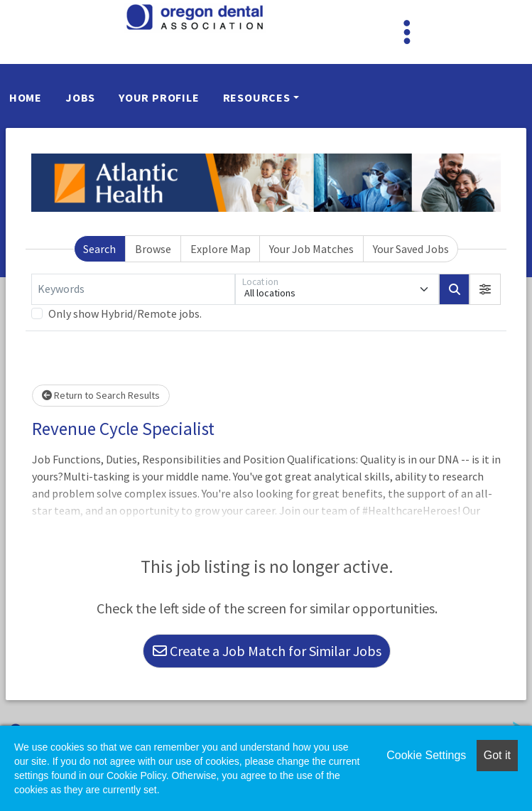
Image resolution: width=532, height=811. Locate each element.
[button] (485, 289)
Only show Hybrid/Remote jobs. (125, 313)
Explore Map (221, 249)
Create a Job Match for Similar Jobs (267, 651)
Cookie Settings (426, 755)
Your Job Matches (311, 249)
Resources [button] (257, 97)
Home (26, 97)
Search (99, 249)
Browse (153, 249)
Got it (497, 755)
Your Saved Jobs (411, 249)
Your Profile (159, 97)
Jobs (80, 97)
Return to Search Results (101, 395)
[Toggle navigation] (407, 32)
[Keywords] (133, 289)
